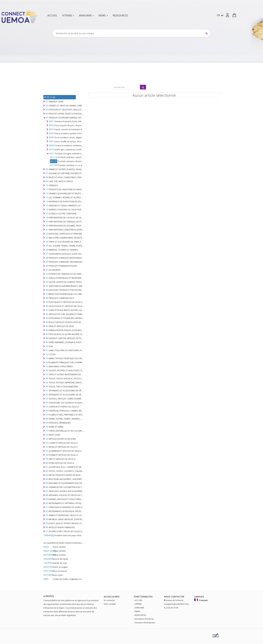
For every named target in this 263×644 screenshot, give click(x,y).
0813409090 (48, 555)
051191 (54, 161)
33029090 (48, 559)
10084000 (48, 535)
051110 (54, 157)
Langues (199, 597)
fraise (46, 547)
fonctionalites (143, 597)
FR (220, 15)
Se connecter (109, 600)
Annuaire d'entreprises (145, 623)
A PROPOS (49, 596)
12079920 (48, 563)
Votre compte (110, 604)
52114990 (48, 575)
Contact (176, 597)
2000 (46, 579)
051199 (54, 165)
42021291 (48, 567)
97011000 (48, 571)
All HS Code (50, 97)
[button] (227, 15)
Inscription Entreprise (144, 619)
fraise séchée (48, 551)
